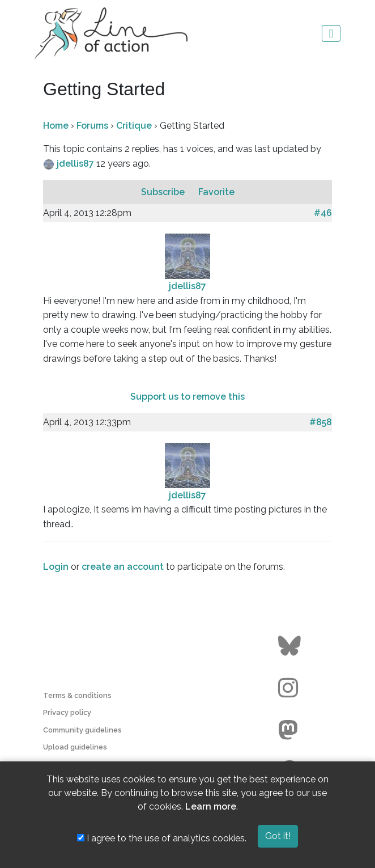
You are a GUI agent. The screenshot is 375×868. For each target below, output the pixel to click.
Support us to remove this (187, 397)
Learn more (211, 806)
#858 (321, 422)
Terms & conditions (77, 695)
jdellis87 (76, 164)
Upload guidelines (75, 747)
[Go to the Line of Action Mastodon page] (291, 730)
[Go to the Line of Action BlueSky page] (291, 646)
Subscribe (164, 192)
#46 (323, 213)
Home (56, 126)
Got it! (278, 836)
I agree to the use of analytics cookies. (162, 838)
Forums (92, 126)
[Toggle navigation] (331, 33)
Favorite (216, 192)
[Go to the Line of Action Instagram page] (291, 688)
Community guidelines (82, 730)
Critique (134, 126)
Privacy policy (67, 712)
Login (56, 567)
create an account (123, 567)
